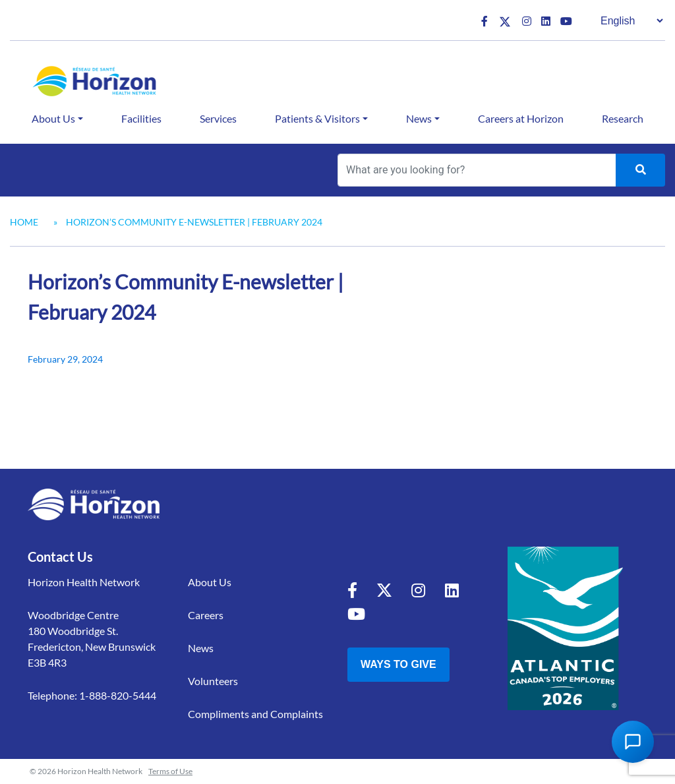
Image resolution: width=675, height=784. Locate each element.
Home (24, 222)
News (419, 118)
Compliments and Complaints (255, 714)
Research (623, 118)
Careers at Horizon (521, 118)
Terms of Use (170, 771)
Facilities (141, 118)
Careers (206, 615)
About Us (53, 118)
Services (218, 118)
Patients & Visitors (317, 118)
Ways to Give (398, 664)
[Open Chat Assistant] (633, 742)
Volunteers (213, 681)
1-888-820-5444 (118, 695)
